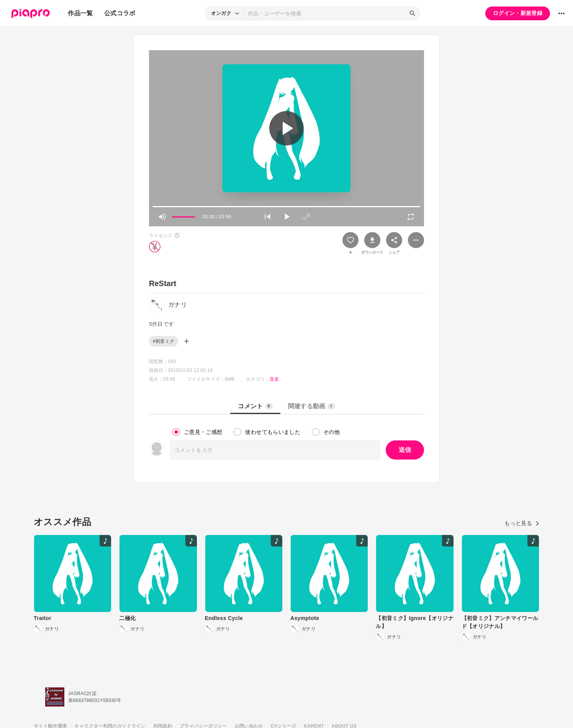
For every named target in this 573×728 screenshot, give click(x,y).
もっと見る (522, 523)
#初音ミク (164, 341)
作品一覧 (80, 13)
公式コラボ (120, 13)
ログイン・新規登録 (518, 13)
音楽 (274, 379)
